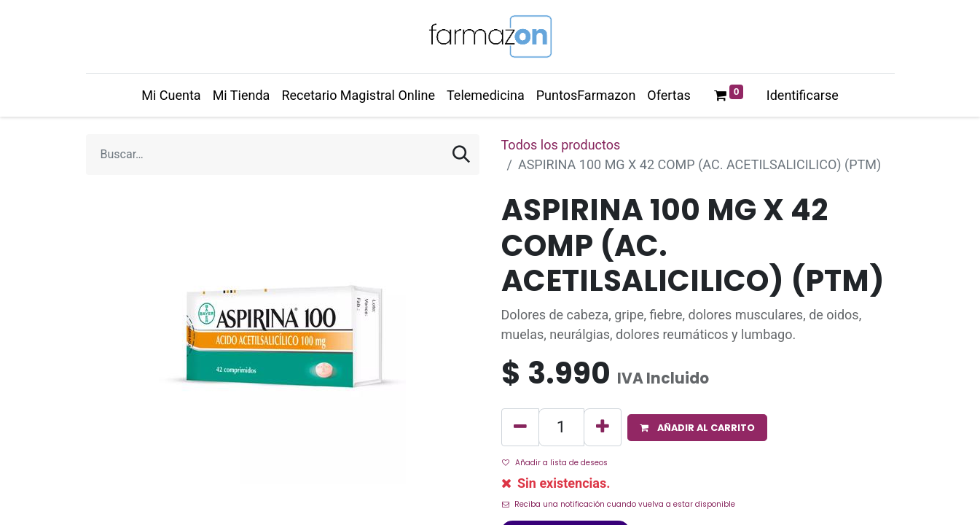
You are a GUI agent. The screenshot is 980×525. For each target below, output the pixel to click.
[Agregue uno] (603, 427)
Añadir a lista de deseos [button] (555, 463)
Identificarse (803, 95)
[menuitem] (171, 95)
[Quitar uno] (520, 427)
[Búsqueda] (461, 155)
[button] (697, 428)
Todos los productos (561, 145)
